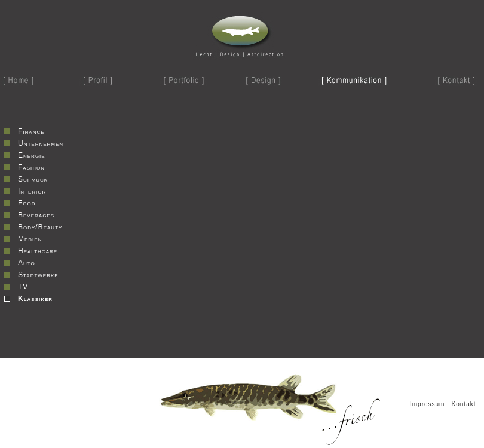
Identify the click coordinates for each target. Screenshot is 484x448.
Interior (32, 191)
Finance (31, 131)
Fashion (31, 167)
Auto (27, 263)
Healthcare (38, 251)
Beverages (36, 215)
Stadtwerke (38, 275)
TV (23, 287)
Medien (30, 239)
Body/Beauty (40, 227)
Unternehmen (41, 143)
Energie (32, 155)
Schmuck (33, 179)
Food (27, 203)
